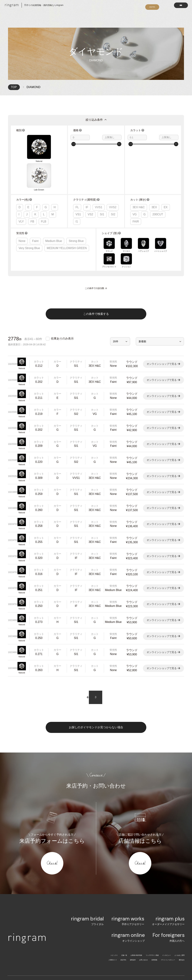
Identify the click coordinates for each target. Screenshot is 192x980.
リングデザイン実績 (133, 906)
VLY (21, 178)
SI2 (113, 171)
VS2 (90, 171)
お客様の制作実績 (108, 906)
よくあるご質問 (176, 906)
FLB (44, 178)
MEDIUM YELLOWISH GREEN (67, 205)
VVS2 (113, 164)
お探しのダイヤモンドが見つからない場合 (96, 679)
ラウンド (109, 200)
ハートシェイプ (161, 200)
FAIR (136, 178)
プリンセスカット (109, 213)
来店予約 (91, 911)
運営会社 (180, 911)
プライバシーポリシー (158, 911)
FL (77, 164)
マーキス (126, 200)
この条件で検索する (96, 265)
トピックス (75, 906)
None (22, 198)
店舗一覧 (90, 906)
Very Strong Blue (29, 205)
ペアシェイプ (143, 200)
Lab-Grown (32, 141)
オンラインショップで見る (162, 315)
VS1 (78, 171)
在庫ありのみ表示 (62, 290)
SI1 (102, 171)
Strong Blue (76, 198)
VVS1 (99, 164)
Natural (21, 141)
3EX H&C (139, 164)
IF (87, 164)
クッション (126, 213)
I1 (77, 178)
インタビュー (156, 906)
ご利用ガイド (75, 911)
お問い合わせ (121, 911)
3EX (154, 164)
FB (32, 178)
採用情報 (137, 911)
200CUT (158, 171)
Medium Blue (54, 198)
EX (166, 164)
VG (135, 171)
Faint (35, 198)
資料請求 (105, 911)
